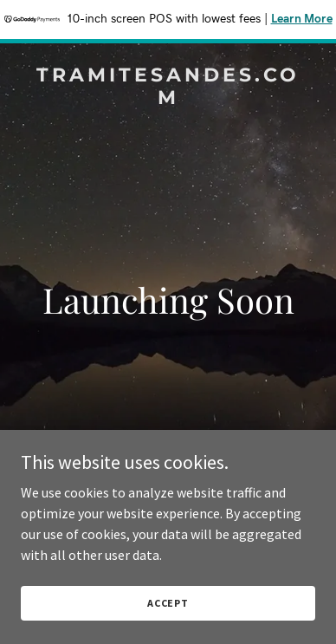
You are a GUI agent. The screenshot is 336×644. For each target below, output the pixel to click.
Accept (168, 603)
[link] (168, 99)
